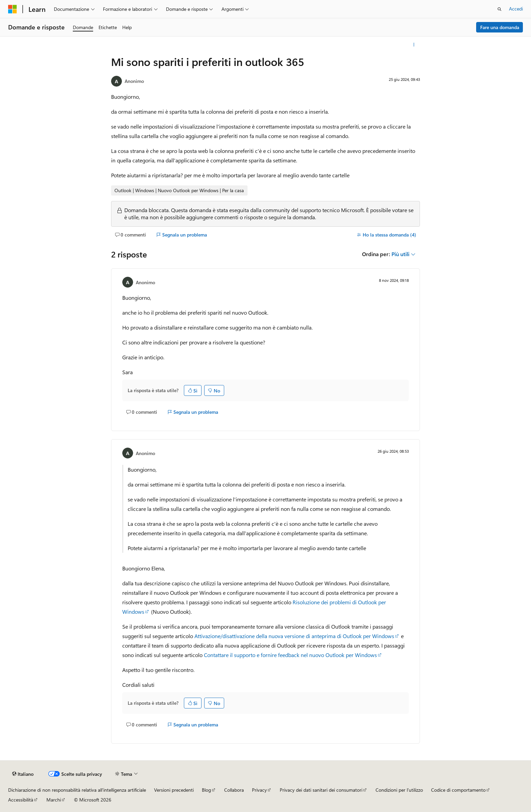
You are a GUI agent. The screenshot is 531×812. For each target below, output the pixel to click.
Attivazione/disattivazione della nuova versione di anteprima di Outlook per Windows (294, 636)
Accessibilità (21, 800)
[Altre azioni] (414, 45)
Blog (206, 790)
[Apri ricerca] (500, 9)
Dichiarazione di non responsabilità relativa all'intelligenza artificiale (77, 790)
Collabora (234, 790)
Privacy (259, 790)
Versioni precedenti (174, 790)
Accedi (516, 9)
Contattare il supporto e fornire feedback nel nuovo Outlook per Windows (290, 655)
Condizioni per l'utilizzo (399, 790)
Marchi (54, 800)
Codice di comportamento (458, 790)
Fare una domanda (500, 27)
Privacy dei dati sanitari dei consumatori (321, 790)
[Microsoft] (13, 9)
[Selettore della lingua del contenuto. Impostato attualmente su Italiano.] (23, 774)
